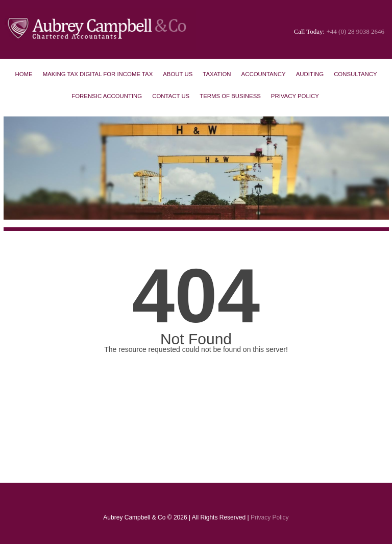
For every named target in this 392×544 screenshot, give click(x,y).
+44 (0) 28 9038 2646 (356, 31)
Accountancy (264, 74)
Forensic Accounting (107, 96)
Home (23, 74)
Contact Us (171, 96)
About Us (178, 74)
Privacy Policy (295, 96)
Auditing (310, 74)
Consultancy (355, 74)
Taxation (217, 74)
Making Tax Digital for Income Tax (98, 74)
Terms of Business (230, 96)
